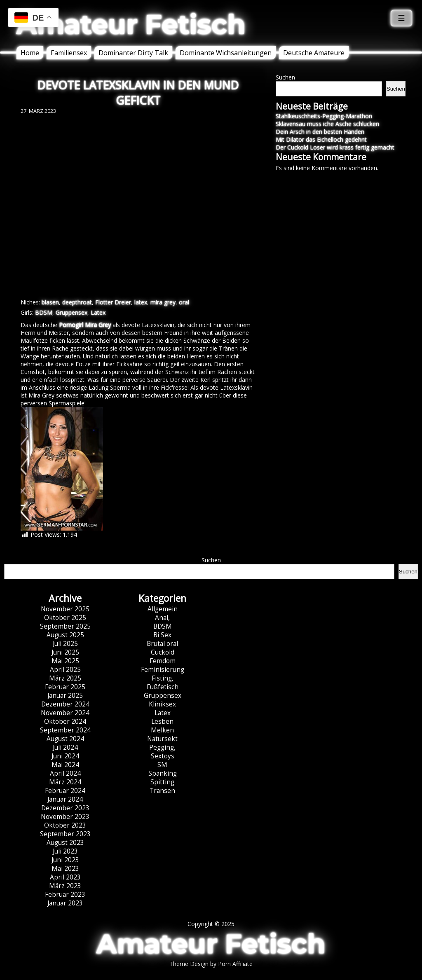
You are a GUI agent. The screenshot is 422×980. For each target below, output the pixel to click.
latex (141, 302)
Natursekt (162, 739)
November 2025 (65, 609)
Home (30, 53)
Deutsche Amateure (314, 53)
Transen (162, 791)
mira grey (163, 302)
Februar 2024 (65, 791)
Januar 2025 (65, 696)
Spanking (163, 773)
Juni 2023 (65, 860)
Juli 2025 (65, 644)
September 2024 (65, 730)
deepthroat (77, 302)
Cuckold (163, 652)
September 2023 (65, 834)
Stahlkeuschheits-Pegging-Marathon (324, 116)
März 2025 (65, 678)
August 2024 (65, 739)
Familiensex (69, 53)
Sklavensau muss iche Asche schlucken (327, 124)
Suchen (285, 77)
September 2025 (65, 626)
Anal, (162, 618)
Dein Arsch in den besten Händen (320, 132)
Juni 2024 (65, 756)
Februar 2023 (65, 895)
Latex (98, 312)
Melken (162, 730)
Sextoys (163, 756)
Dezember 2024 (65, 704)
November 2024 (65, 713)
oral (184, 302)
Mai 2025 (65, 661)
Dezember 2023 (65, 808)
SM (162, 765)
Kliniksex (162, 704)
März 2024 (65, 782)
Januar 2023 (65, 903)
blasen (50, 302)
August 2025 (65, 635)
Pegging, (162, 747)
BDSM (44, 312)
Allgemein (163, 609)
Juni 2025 (65, 652)
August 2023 (65, 843)
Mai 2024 (65, 765)
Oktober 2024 (65, 722)
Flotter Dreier (113, 302)
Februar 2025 (65, 687)
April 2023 (65, 877)
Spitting (162, 782)
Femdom (163, 661)
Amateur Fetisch (131, 24)
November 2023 (65, 817)
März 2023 (65, 886)
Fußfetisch (163, 687)
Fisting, (163, 678)
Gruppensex (72, 312)
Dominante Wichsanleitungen (226, 53)
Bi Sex (162, 635)
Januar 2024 (65, 799)
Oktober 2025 (65, 618)
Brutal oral (162, 644)
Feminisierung (163, 670)
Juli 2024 (65, 747)
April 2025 (65, 670)
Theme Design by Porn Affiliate (211, 964)
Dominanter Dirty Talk (133, 53)
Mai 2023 (65, 869)
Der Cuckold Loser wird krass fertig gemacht (335, 147)
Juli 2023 (65, 851)
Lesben (162, 722)
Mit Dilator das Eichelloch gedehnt (321, 139)
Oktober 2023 (65, 825)
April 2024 (65, 773)
